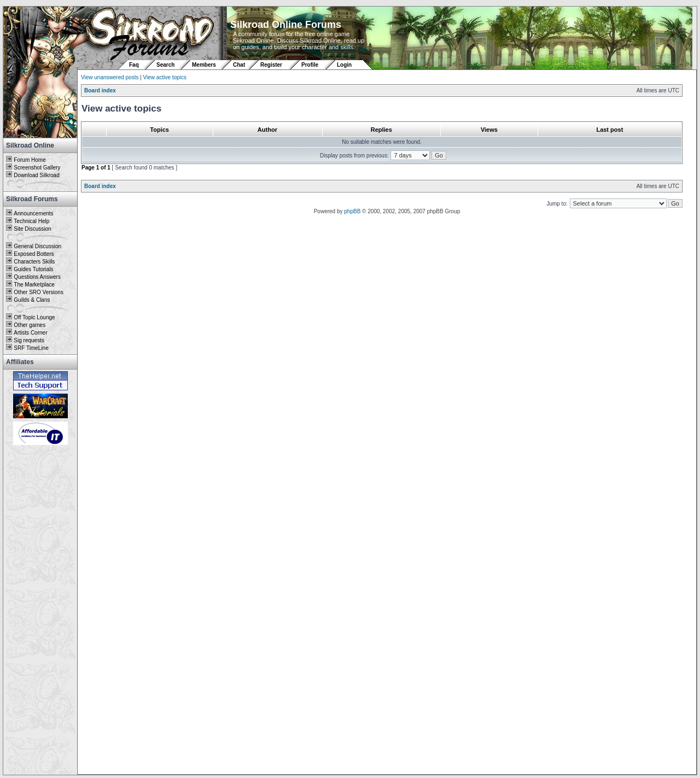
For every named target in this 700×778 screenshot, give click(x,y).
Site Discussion (32, 229)
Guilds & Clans (32, 300)
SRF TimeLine (31, 348)
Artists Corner (30, 333)
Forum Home (30, 160)
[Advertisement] (40, 611)
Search (165, 65)
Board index (100, 90)
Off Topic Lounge (34, 317)
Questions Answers (37, 277)
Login (344, 65)
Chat (240, 65)
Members (204, 65)
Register (271, 65)
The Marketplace (34, 285)
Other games (30, 325)
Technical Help (31, 221)
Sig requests (29, 340)
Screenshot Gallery (37, 168)
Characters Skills (34, 262)
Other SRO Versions (39, 292)
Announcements (33, 213)
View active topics (165, 77)
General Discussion (37, 246)
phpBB (352, 211)
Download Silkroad (36, 175)
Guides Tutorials (33, 269)
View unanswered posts (110, 77)
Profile (310, 65)
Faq (134, 65)
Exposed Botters (34, 254)
